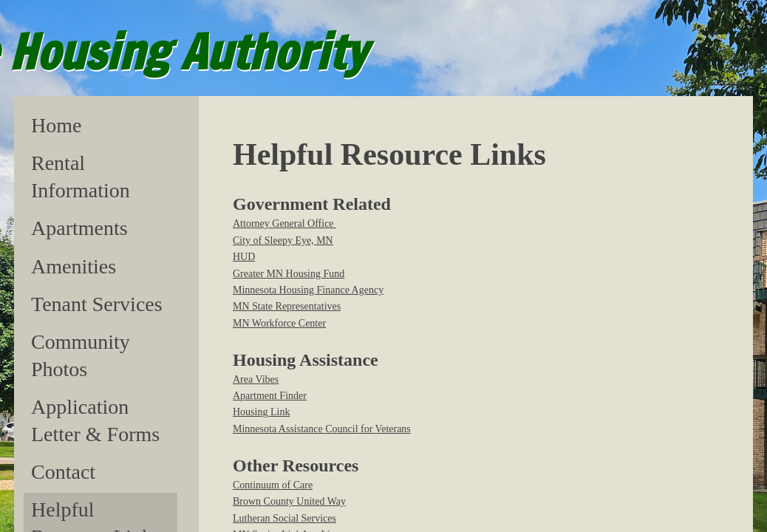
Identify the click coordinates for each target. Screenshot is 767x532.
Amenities (74, 266)
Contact (63, 472)
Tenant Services (97, 304)
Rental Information (81, 176)
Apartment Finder (270, 396)
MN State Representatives (287, 306)
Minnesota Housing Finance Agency (308, 290)
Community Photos (81, 355)
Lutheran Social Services (284, 518)
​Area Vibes (256, 379)
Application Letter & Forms (95, 420)
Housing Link (261, 412)
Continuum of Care (273, 485)
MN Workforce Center (279, 323)
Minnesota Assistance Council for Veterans (322, 429)
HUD (244, 257)
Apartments (79, 228)
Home (56, 125)
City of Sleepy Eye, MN (283, 241)
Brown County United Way (289, 501)
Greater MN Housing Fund (289, 274)
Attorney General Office (284, 224)
